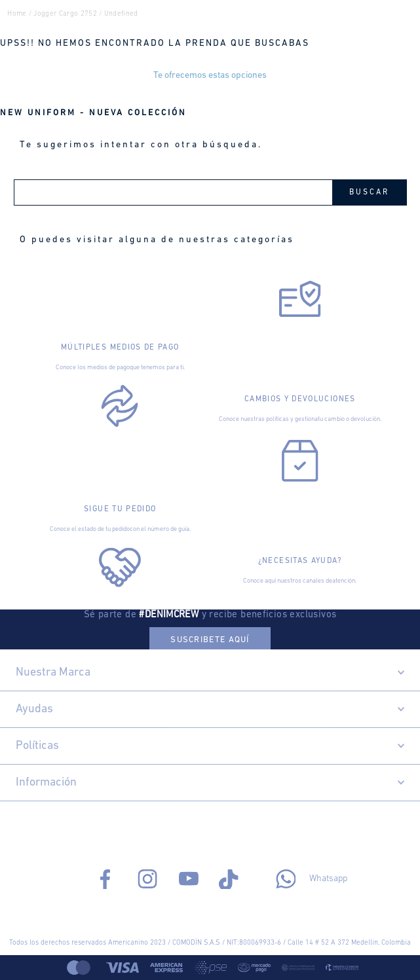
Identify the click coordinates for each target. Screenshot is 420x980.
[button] (210, 638)
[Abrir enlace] (120, 299)
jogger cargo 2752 (65, 14)
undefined (121, 14)
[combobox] (210, 192)
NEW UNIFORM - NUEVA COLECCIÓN (93, 113)
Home (17, 14)
